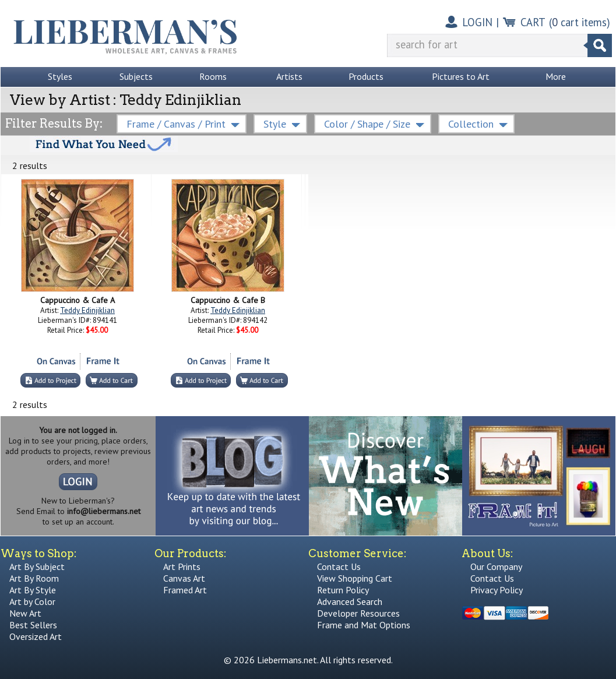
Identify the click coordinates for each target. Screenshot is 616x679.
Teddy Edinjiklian (87, 310)
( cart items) (580, 22)
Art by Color (32, 601)
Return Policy (343, 590)
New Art (25, 613)
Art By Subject (37, 567)
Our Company (496, 567)
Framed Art (185, 590)
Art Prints (182, 567)
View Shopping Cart (355, 578)
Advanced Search (350, 601)
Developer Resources (358, 613)
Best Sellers (33, 625)
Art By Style (33, 590)
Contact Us (339, 567)
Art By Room (34, 578)
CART (533, 22)
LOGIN (477, 22)
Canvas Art (184, 578)
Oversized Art (36, 636)
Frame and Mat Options (364, 625)
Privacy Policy (497, 590)
